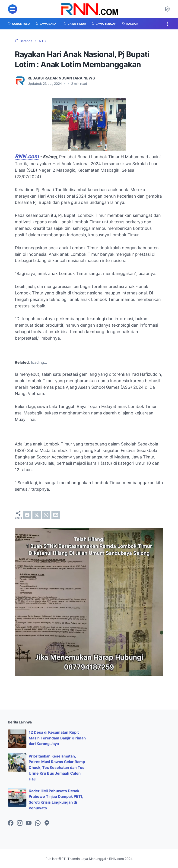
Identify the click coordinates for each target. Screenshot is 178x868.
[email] (56, 515)
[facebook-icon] (11, 823)
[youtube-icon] (29, 823)
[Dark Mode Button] (167, 9)
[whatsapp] (46, 515)
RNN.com (27, 156)
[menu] (13, 9)
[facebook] (27, 515)
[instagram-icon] (20, 823)
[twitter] (37, 515)
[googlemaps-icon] (47, 823)
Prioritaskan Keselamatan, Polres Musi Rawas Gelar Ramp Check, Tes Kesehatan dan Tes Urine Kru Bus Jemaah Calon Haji (57, 768)
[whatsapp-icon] (38, 823)
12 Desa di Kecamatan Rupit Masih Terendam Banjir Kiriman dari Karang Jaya (57, 738)
